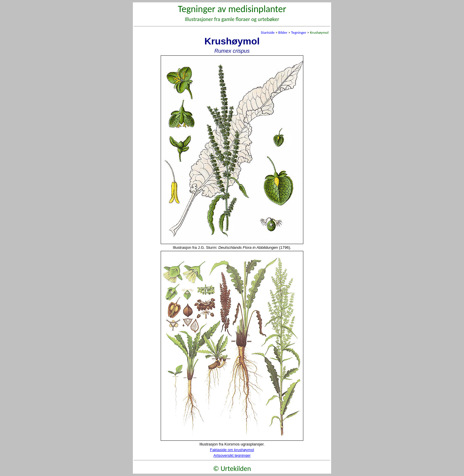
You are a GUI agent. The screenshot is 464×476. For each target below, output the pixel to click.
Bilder (283, 32)
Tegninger (299, 32)
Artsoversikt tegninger (232, 455)
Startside (268, 32)
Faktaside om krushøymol (232, 450)
